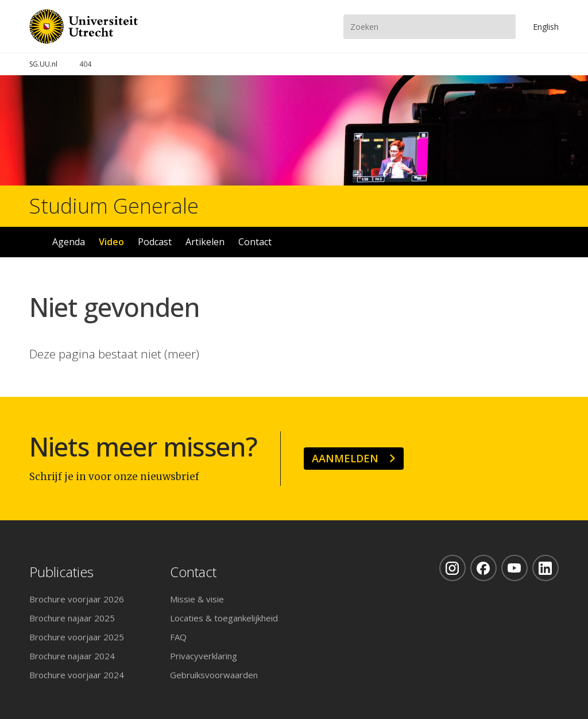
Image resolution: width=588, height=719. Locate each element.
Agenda (69, 242)
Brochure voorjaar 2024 (77, 675)
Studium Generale (114, 206)
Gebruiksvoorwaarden (214, 675)
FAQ (178, 637)
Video (111, 242)
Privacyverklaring (204, 656)
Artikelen (205, 242)
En (546, 27)
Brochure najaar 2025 (72, 618)
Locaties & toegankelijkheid (224, 618)
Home (34, 242)
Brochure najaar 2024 (72, 656)
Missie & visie (197, 599)
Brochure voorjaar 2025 (77, 637)
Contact (255, 242)
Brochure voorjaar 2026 (77, 599)
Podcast (155, 242)
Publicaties (61, 572)
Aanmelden (345, 458)
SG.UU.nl (43, 64)
